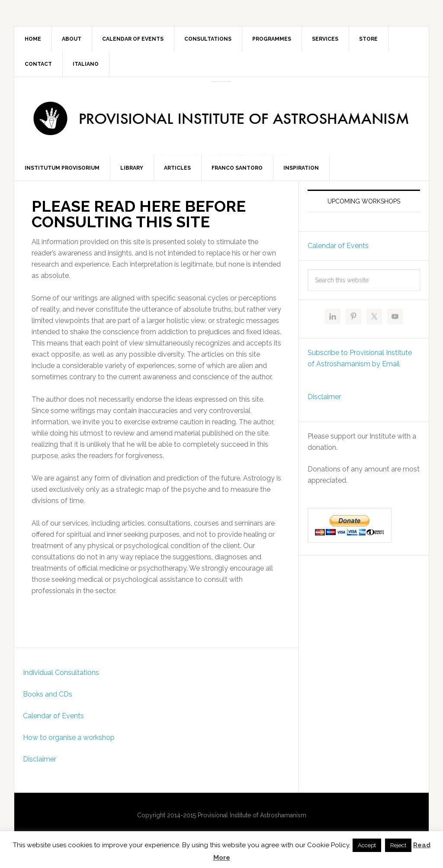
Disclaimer (40, 763)
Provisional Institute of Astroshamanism (221, 82)
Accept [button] (367, 845)
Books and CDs (48, 698)
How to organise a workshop (69, 741)
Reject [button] (398, 845)
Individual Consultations (61, 676)
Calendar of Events (53, 720)
